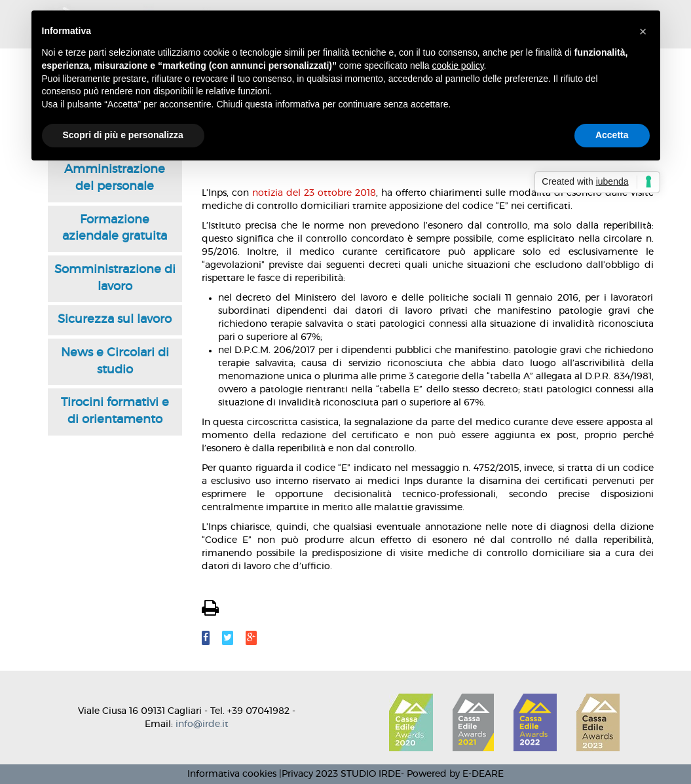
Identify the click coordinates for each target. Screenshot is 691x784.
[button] (643, 31)
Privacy (297, 774)
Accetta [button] (612, 135)
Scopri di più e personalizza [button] (123, 135)
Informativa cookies (232, 774)
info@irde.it (202, 724)
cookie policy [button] (458, 65)
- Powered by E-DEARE (452, 774)
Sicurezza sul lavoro (115, 320)
